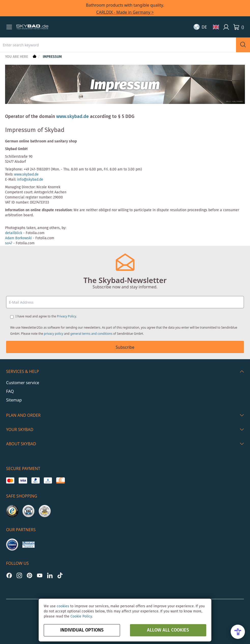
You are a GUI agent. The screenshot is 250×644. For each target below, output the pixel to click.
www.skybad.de (72, 117)
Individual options (82, 630)
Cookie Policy (81, 616)
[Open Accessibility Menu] (238, 632)
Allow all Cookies (168, 630)
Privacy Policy (67, 316)
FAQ (10, 391)
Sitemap (14, 400)
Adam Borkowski (18, 238)
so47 (9, 243)
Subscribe (125, 347)
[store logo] (32, 27)
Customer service (23, 383)
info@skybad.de (30, 180)
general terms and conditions (91, 334)
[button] (9, 27)
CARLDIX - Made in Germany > (125, 12)
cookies (63, 606)
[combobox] (118, 45)
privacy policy (54, 334)
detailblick (14, 233)
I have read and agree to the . (46, 316)
